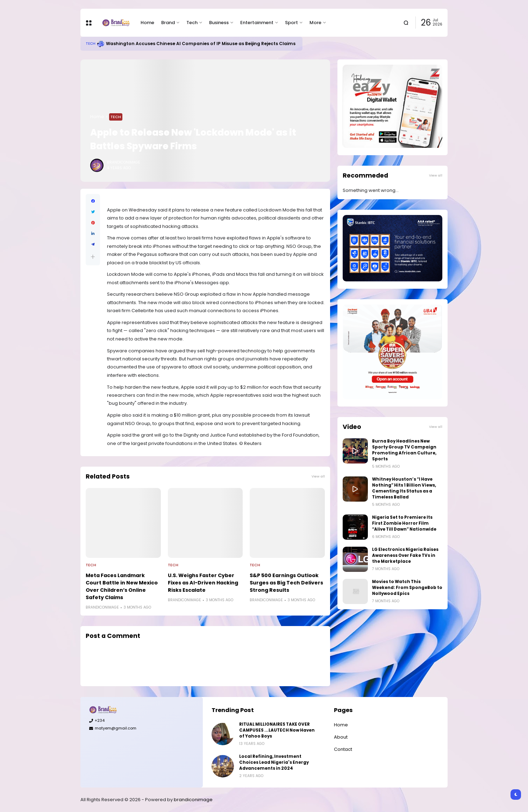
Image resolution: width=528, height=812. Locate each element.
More (315, 23)
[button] (93, 257)
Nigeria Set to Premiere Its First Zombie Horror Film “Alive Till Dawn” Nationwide (404, 523)
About (341, 737)
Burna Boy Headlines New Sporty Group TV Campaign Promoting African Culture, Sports (404, 450)
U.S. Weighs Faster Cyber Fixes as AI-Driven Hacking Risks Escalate (203, 583)
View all (318, 476)
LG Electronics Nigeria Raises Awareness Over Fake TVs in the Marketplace (405, 555)
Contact (343, 749)
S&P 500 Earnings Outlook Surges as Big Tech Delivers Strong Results (286, 583)
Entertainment (257, 23)
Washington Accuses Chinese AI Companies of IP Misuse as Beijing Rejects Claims (201, 44)
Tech (192, 23)
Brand (168, 23)
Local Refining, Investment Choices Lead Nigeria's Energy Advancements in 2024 (274, 762)
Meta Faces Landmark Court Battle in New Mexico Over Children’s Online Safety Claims (122, 586)
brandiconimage (193, 800)
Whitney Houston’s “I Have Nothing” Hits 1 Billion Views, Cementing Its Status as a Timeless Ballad (404, 488)
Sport (291, 23)
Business (219, 23)
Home (147, 23)
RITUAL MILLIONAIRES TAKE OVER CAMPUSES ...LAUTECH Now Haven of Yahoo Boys (277, 730)
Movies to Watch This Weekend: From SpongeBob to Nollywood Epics (407, 588)
